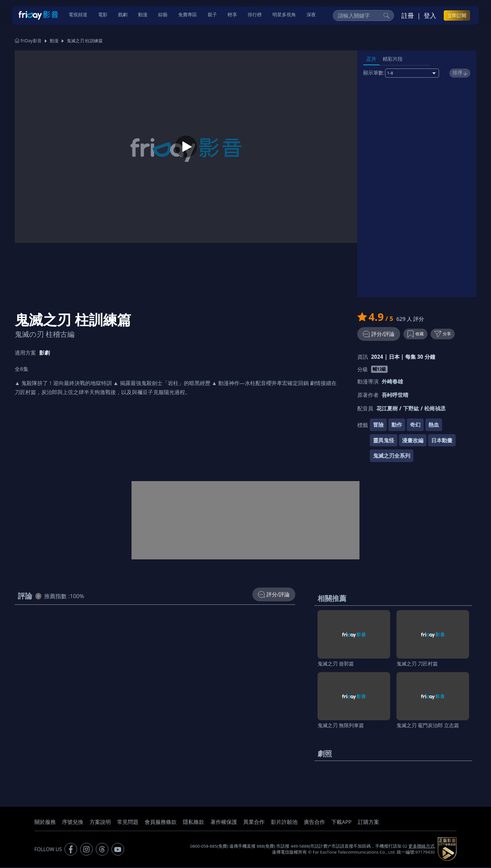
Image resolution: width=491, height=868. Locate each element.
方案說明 (100, 823)
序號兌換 (73, 823)
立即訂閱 (457, 16)
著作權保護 (224, 823)
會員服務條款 (161, 823)
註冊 (408, 16)
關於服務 (45, 823)
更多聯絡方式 (421, 847)
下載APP (341, 823)
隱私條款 (194, 823)
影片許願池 (284, 823)
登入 (430, 16)
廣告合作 (314, 823)
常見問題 (128, 823)
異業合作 (254, 823)
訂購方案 (369, 823)
